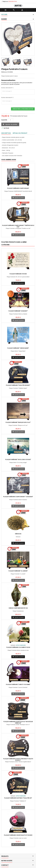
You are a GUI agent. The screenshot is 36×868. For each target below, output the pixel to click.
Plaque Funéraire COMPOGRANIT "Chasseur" (18, 497)
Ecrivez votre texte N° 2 (7, 98)
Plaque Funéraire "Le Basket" (18, 311)
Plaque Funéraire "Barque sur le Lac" (18, 422)
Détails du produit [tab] (20, 133)
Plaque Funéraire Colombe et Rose (18, 647)
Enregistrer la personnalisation (23, 109)
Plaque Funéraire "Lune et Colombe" (18, 684)
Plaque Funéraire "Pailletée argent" (18, 385)
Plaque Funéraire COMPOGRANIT (18, 188)
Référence (4, 72)
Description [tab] (6, 133)
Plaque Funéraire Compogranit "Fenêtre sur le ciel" (18, 226)
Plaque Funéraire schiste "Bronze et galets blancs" (18, 759)
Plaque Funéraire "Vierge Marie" (18, 348)
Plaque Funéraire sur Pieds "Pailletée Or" (18, 798)
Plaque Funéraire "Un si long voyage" (18, 459)
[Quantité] (10, 120)
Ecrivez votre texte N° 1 (7, 88)
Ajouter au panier (10, 124)
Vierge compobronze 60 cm (18, 608)
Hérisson (18, 534)
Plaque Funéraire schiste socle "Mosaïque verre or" (18, 722)
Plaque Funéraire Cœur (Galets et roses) (18, 835)
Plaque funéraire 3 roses (18, 274)
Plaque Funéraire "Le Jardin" (18, 571)
